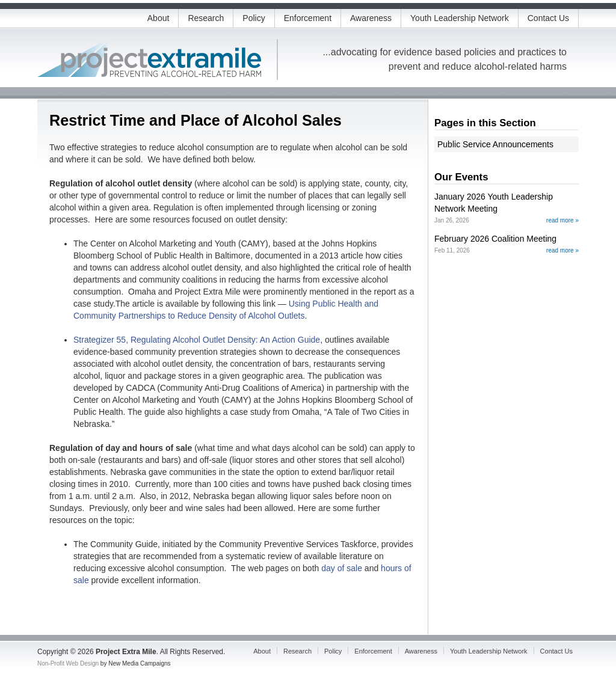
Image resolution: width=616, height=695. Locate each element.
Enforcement (308, 18)
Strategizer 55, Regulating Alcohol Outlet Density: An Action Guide (197, 340)
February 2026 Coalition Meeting (495, 239)
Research (206, 18)
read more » (562, 220)
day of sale (342, 568)
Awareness (371, 18)
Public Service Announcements (495, 144)
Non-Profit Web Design (68, 663)
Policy (254, 18)
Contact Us (548, 18)
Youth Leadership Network (460, 18)
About (159, 18)
